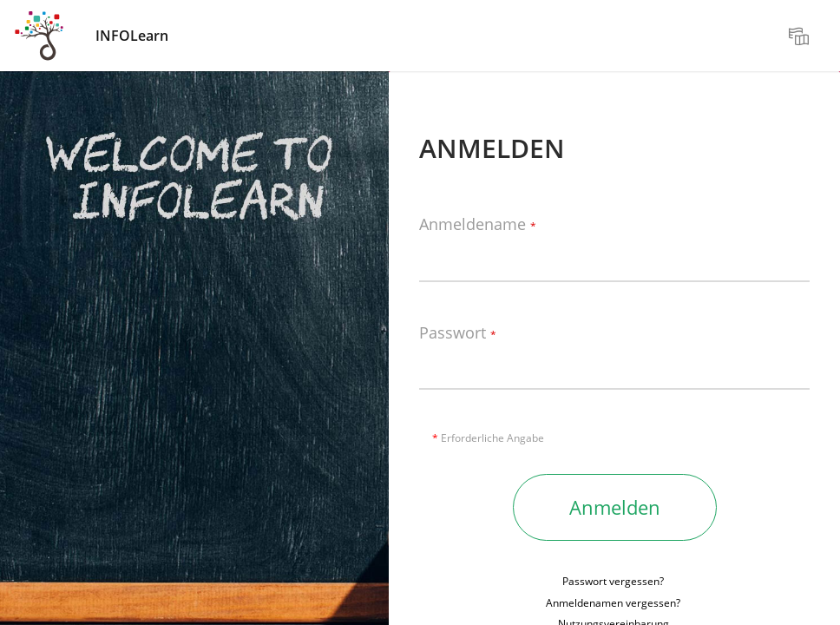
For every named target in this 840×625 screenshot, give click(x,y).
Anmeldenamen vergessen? (613, 603)
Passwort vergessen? (613, 581)
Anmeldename (478, 225)
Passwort (458, 333)
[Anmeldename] (614, 256)
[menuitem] (801, 36)
